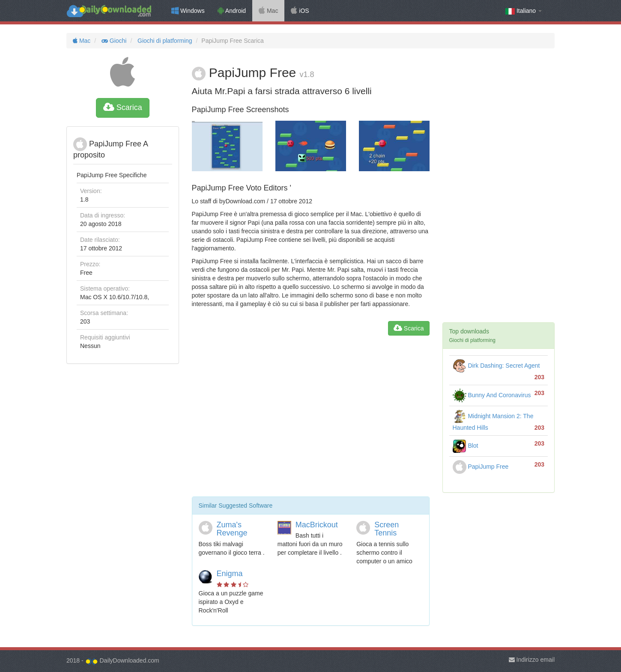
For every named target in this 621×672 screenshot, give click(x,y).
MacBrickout (317, 525)
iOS (300, 11)
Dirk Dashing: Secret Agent (496, 366)
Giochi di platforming (164, 41)
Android (232, 11)
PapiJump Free (481, 467)
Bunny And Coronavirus (492, 395)
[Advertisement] (311, 419)
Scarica (123, 107)
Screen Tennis (387, 529)
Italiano (524, 11)
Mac (268, 11)
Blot (466, 446)
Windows (188, 11)
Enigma (230, 574)
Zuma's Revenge (232, 529)
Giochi (113, 41)
